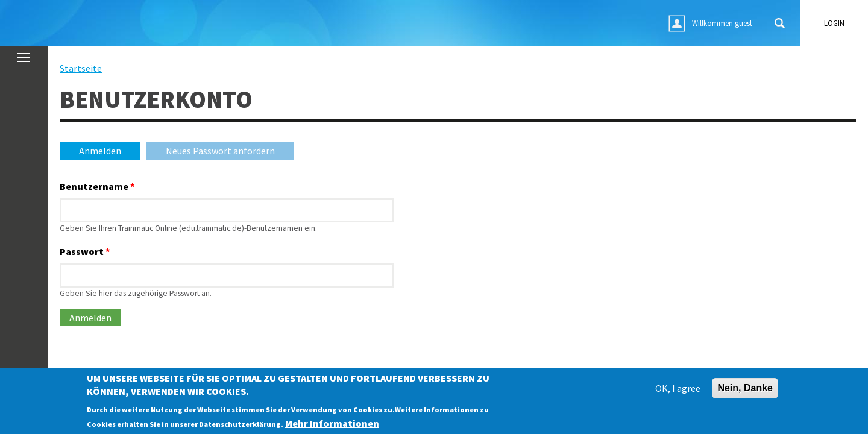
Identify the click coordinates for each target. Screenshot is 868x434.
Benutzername (97, 186)
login (834, 23)
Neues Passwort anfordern (220, 151)
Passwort (85, 251)
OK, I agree (678, 391)
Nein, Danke (745, 391)
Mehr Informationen (332, 426)
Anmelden (110, 151)
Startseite (81, 68)
